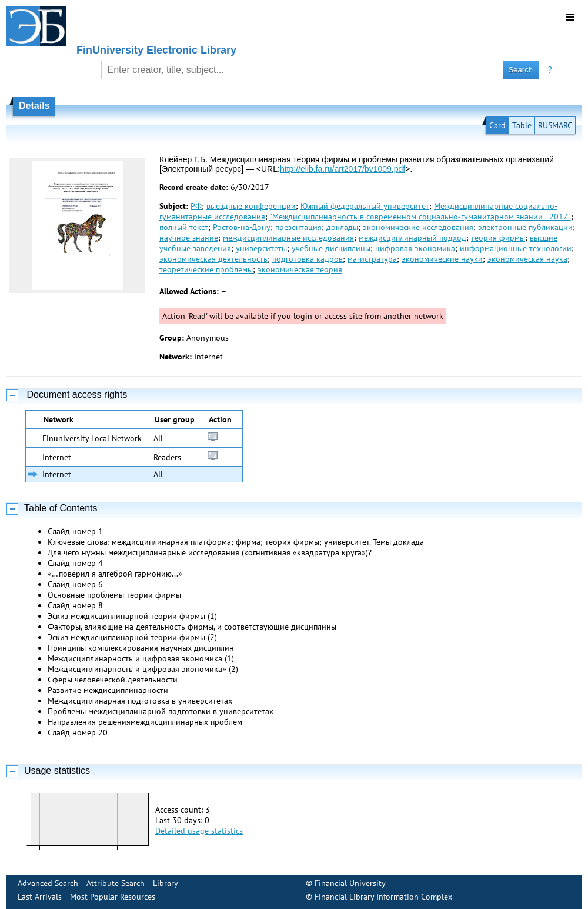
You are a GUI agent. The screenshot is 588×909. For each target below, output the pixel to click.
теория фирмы (498, 238)
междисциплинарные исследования (288, 238)
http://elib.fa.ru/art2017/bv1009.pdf (343, 169)
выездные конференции (251, 206)
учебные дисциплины (331, 248)
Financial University (350, 883)
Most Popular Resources (113, 897)
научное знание (189, 238)
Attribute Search (116, 883)
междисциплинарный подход (412, 238)
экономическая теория (300, 269)
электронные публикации (525, 227)
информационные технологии (516, 248)
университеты (261, 248)
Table (522, 125)
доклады (342, 227)
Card (497, 125)
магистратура (372, 259)
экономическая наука (527, 259)
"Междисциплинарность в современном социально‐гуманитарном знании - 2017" (420, 217)
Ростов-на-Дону (242, 227)
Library (166, 883)
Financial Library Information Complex (383, 897)
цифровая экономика (415, 248)
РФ (196, 206)
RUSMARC (555, 125)
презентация (298, 227)
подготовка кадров (308, 259)
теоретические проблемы (206, 269)
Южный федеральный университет (365, 206)
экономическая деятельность (213, 259)
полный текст (184, 227)
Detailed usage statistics (199, 831)
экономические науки (442, 259)
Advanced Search (48, 883)
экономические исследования (418, 227)
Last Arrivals (40, 897)
